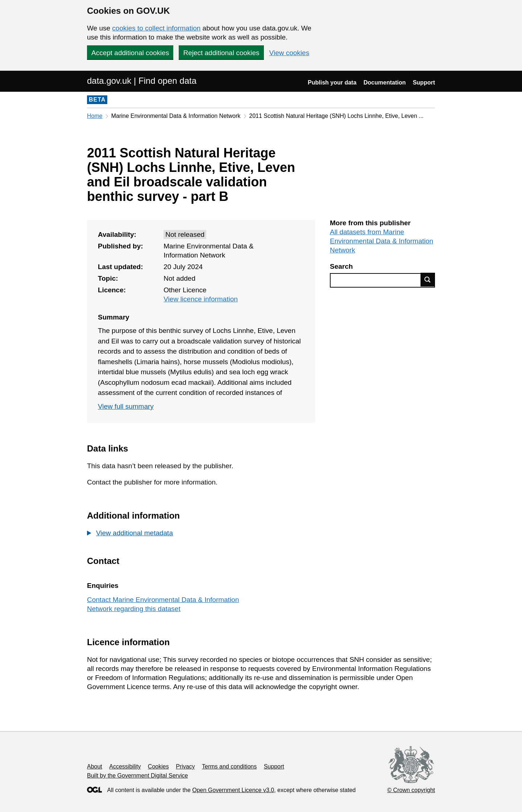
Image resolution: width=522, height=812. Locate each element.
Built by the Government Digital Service (137, 776)
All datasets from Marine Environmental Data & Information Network (382, 241)
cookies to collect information (156, 28)
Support (424, 83)
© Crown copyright (411, 790)
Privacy (185, 766)
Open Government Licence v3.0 (233, 790)
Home (95, 116)
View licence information (201, 299)
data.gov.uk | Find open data (142, 81)
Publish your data (332, 83)
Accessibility (125, 766)
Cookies (158, 766)
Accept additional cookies (130, 53)
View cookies (289, 53)
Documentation (385, 83)
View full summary (126, 406)
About (95, 766)
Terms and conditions (229, 766)
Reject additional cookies (221, 53)
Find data (428, 280)
